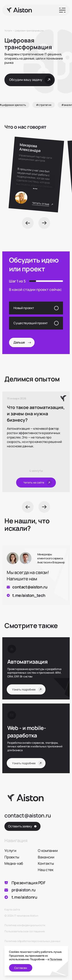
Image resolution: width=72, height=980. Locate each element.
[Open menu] (62, 10)
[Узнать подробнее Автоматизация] (34, 662)
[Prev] (28, 223)
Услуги (10, 851)
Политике (56, 959)
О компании (48, 851)
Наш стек (46, 870)
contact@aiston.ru (30, 587)
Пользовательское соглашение (24, 931)
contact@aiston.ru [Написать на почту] (28, 816)
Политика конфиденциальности (25, 925)
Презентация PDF (29, 883)
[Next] (44, 223)
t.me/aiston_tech (29, 595)
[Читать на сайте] (36, 483)
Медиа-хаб (14, 863)
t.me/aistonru (24, 897)
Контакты (46, 863)
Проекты (12, 857)
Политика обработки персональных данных (32, 941)
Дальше (22, 342)
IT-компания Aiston (26, 916)
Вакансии (46, 857)
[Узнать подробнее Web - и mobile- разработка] (34, 732)
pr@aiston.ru (24, 890)
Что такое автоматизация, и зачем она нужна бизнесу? (36, 414)
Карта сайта (12, 909)
